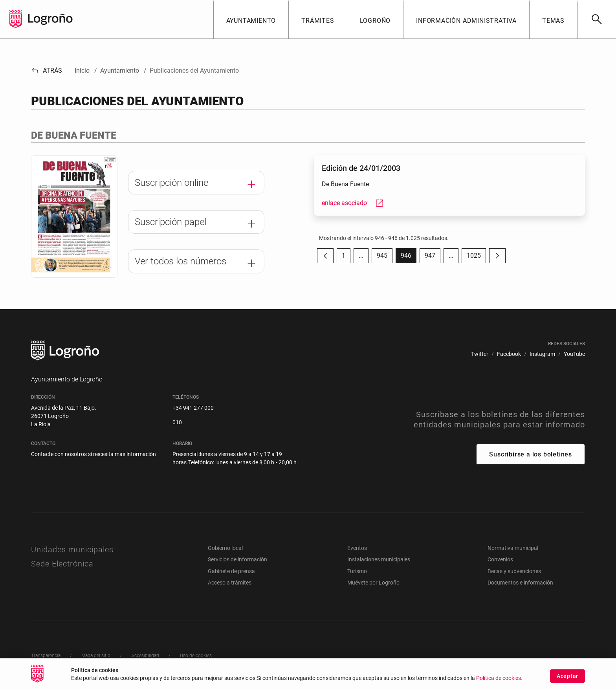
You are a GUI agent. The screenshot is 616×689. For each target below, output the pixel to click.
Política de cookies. (499, 681)
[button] (251, 19)
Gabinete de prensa (231, 571)
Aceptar (567, 679)
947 (433, 257)
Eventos (357, 548)
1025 (476, 257)
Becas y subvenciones (514, 571)
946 (409, 257)
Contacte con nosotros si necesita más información (93, 454)
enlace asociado (353, 203)
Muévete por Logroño (373, 583)
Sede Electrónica (62, 564)
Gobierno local (225, 548)
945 (385, 257)
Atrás (47, 71)
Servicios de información (237, 559)
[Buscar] (597, 19)
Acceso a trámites (230, 583)
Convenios (500, 559)
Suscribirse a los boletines (531, 454)
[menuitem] (480, 354)
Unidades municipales (72, 550)
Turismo (357, 571)
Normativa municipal (513, 548)
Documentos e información (520, 583)
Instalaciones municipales (379, 559)
